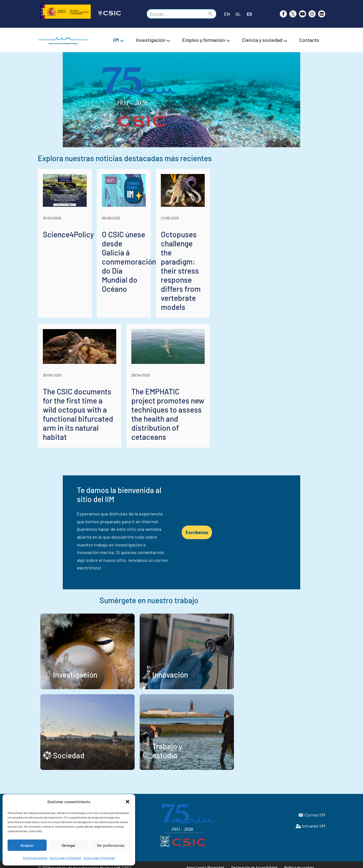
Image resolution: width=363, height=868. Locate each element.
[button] (128, 802)
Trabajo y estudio (225, 749)
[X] (293, 14)
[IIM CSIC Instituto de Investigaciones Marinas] (64, 40)
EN (227, 14)
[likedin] (322, 14)
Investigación (75, 668)
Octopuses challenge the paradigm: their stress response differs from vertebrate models (278, 327)
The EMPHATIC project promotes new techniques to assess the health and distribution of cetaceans (250, 461)
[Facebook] (283, 14)
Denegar (69, 845)
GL (238, 14)
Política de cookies (35, 858)
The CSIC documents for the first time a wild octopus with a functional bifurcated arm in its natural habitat (108, 461)
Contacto (309, 40)
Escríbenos (277, 546)
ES (250, 14)
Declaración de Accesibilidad (254, 862)
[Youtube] (302, 14)
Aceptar (27, 845)
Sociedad (69, 749)
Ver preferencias (111, 845)
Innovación (215, 668)
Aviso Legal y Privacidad (66, 858)
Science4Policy (68, 313)
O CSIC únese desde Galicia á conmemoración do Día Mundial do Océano (179, 327)
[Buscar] (176, 14)
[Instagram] (312, 14)
